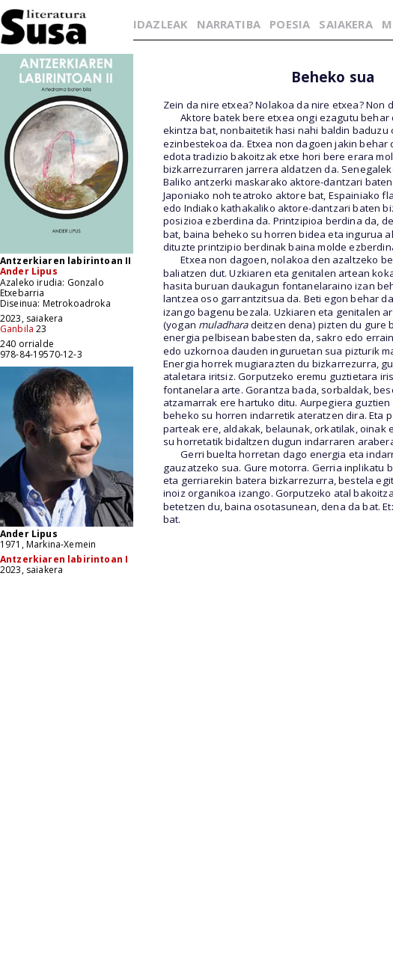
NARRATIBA (229, 24)
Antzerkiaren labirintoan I (64, 559)
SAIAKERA (345, 24)
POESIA (290, 24)
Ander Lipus (29, 271)
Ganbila (17, 329)
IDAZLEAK (160, 24)
